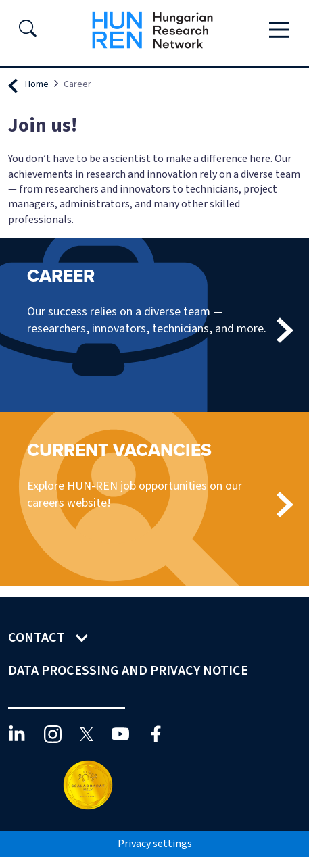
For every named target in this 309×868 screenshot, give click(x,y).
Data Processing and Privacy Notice (129, 671)
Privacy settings (155, 844)
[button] (28, 32)
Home (37, 84)
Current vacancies (119, 450)
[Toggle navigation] (279, 30)
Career (61, 276)
